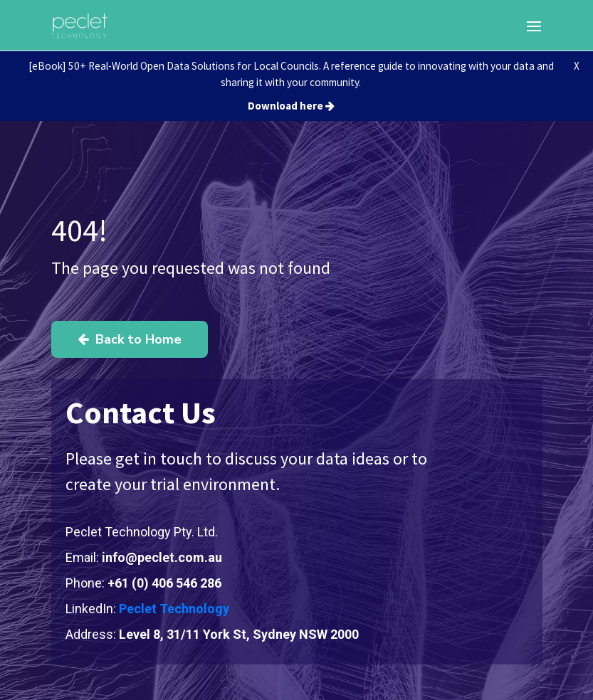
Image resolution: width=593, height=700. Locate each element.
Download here (291, 106)
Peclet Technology (174, 609)
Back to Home (130, 339)
